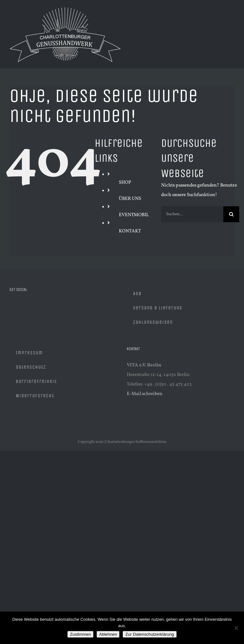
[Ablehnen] (236, 628)
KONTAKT (130, 231)
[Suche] (231, 214)
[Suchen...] (192, 214)
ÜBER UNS (130, 199)
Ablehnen (108, 634)
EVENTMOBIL (134, 215)
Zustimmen (80, 634)
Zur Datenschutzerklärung (149, 634)
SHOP (125, 183)
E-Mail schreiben (145, 394)
